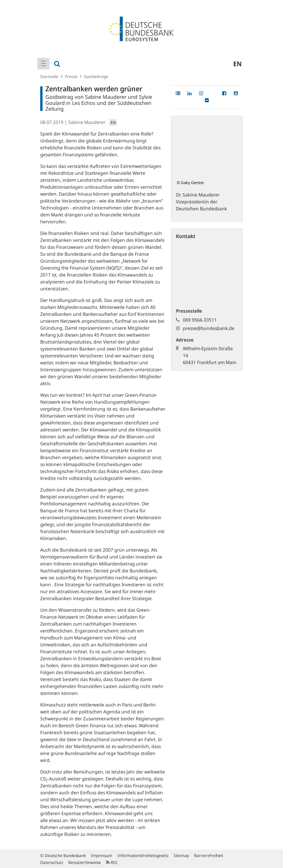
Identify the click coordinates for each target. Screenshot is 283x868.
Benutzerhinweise (85, 862)
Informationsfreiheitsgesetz (143, 855)
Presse (71, 76)
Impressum (102, 855)
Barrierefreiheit (209, 855)
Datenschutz (52, 862)
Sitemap (181, 855)
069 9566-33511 (200, 320)
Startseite (49, 76)
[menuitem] (43, 64)
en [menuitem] (237, 64)
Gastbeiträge (96, 76)
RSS (112, 862)
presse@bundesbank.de (209, 328)
